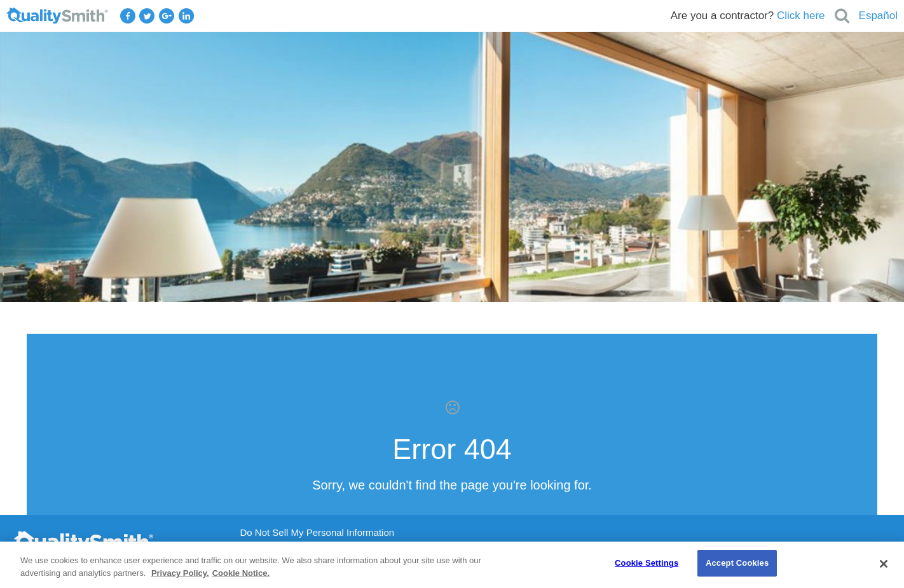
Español (878, 16)
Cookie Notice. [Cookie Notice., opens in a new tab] (241, 573)
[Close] (884, 564)
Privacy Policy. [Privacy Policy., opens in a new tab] (180, 573)
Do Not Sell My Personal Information (318, 533)
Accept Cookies (737, 563)
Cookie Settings (647, 563)
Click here (801, 16)
